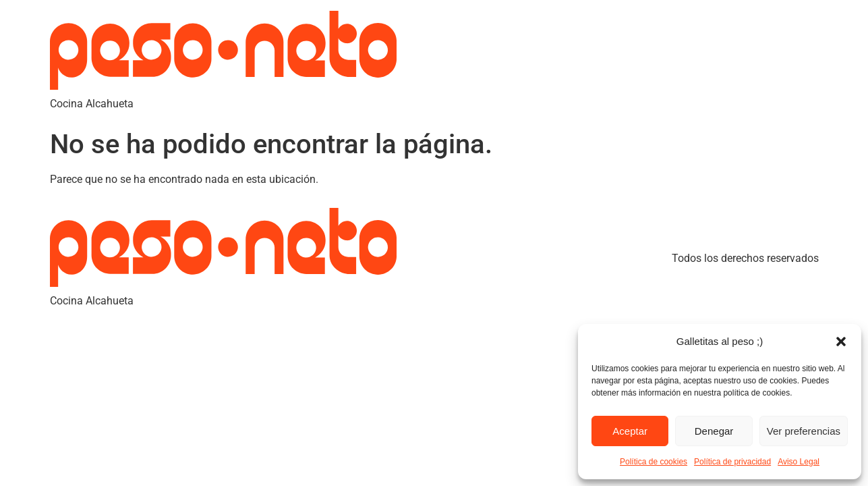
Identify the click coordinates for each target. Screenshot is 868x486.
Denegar (714, 431)
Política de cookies (654, 462)
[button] (841, 342)
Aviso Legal (799, 462)
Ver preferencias (804, 431)
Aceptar (630, 431)
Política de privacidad (732, 462)
